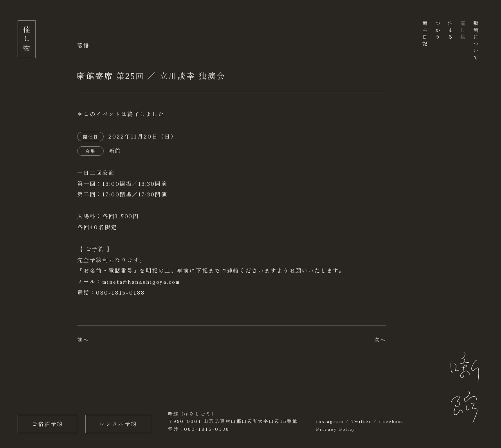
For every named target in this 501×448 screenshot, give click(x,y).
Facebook (391, 421)
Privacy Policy (336, 429)
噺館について (475, 41)
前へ (83, 339)
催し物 (463, 31)
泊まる (450, 31)
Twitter (361, 421)
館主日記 (425, 34)
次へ (380, 339)
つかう (437, 31)
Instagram (330, 421)
